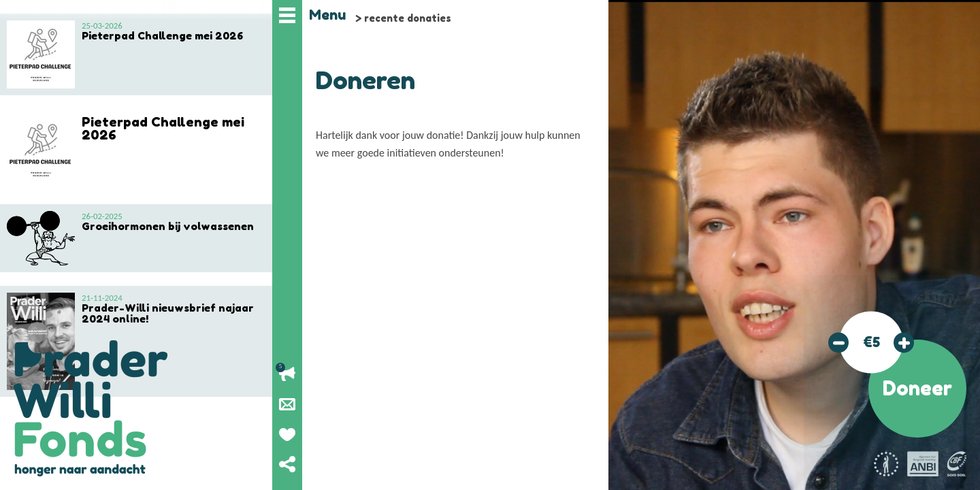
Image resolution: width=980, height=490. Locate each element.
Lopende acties (287, 374)
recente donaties (408, 18)
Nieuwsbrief (287, 404)
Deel (287, 464)
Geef (287, 434)
